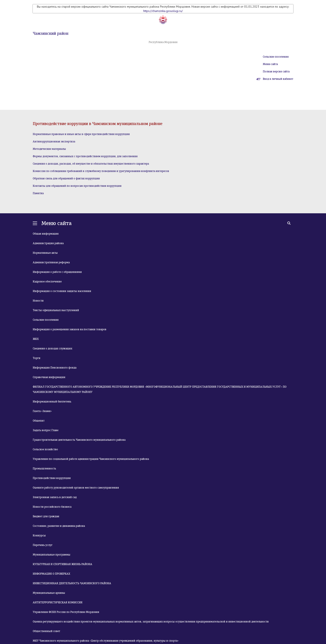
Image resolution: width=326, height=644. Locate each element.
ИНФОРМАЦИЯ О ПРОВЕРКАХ (51, 574)
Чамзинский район (51, 33)
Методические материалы (49, 149)
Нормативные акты (45, 253)
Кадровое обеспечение (47, 282)
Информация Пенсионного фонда (55, 368)
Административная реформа (51, 262)
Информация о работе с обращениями (57, 272)
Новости (38, 301)
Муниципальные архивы (49, 593)
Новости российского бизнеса (52, 507)
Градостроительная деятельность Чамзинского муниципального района (79, 440)
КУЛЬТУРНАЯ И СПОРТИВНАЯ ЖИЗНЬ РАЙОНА (63, 564)
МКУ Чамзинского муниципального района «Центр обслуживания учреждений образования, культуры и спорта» (106, 641)
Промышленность (44, 469)
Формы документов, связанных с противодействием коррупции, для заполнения (85, 156)
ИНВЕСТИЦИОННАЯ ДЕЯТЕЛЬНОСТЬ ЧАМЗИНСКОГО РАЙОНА (72, 583)
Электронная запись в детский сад (55, 497)
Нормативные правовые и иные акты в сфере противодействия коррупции (81, 134)
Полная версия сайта (276, 72)
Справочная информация (49, 377)
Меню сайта (270, 64)
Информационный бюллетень (52, 402)
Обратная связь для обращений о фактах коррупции (66, 179)
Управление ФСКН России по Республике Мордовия (66, 612)
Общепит (39, 421)
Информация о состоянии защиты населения (62, 291)
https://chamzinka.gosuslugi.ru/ (163, 11)
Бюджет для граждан (46, 516)
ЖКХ (36, 339)
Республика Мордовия (163, 42)
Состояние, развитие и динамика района (59, 526)
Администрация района (48, 243)
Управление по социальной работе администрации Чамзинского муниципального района (91, 459)
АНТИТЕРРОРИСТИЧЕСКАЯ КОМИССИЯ (58, 602)
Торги (37, 358)
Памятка (38, 193)
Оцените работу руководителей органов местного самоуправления (76, 488)
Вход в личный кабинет (278, 79)
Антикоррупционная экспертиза (54, 142)
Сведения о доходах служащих (53, 349)
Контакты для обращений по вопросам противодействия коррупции (77, 186)
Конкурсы (39, 536)
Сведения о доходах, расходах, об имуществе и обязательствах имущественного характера (91, 164)
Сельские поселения (276, 57)
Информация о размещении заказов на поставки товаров (70, 329)
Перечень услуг (43, 545)
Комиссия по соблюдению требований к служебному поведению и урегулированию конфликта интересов (101, 171)
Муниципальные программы (52, 555)
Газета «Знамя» (42, 411)
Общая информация (46, 234)
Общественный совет (46, 631)
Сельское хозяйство (45, 449)
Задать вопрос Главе (46, 430)
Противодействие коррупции (52, 478)
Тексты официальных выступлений (56, 310)
